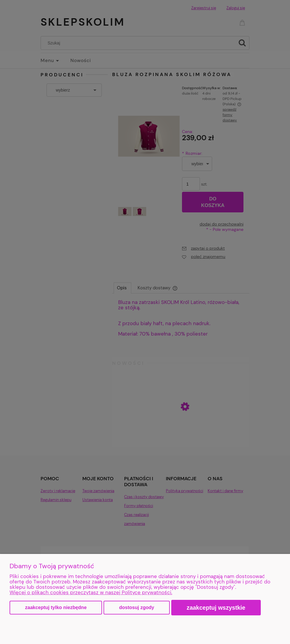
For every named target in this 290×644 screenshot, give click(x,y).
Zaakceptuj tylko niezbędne (56, 607)
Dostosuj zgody (136, 607)
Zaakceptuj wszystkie (216, 608)
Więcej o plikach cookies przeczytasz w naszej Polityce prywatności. (91, 592)
